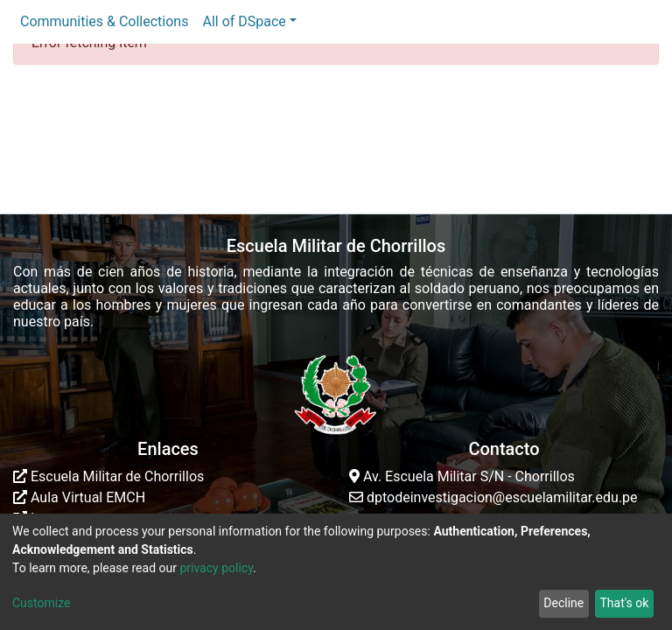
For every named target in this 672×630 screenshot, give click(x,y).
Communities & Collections (104, 21)
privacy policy (216, 568)
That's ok (624, 603)
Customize (41, 603)
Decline (563, 603)
